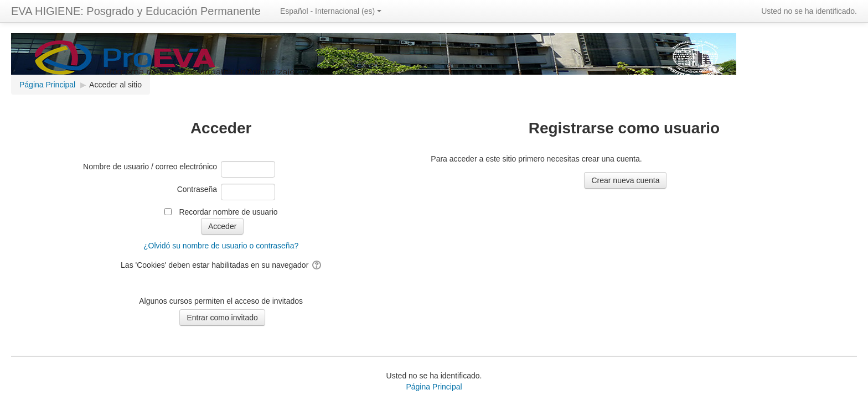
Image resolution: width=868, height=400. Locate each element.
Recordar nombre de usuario (228, 212)
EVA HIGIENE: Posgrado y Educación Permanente (136, 11)
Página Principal (434, 387)
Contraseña (197, 189)
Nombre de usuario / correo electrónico (150, 167)
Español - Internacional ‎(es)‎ (331, 11)
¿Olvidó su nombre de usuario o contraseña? (221, 246)
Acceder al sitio (115, 85)
